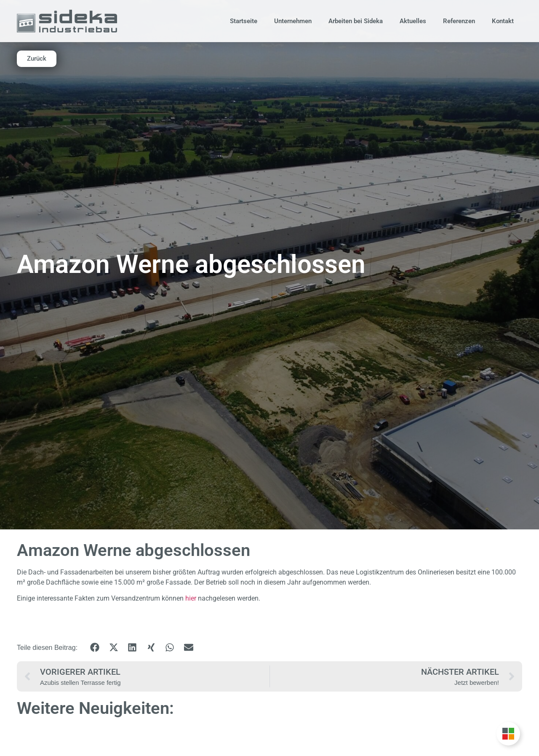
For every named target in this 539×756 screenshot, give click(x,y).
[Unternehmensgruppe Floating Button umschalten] (508, 734)
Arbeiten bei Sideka (356, 21)
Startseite (244, 21)
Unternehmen (293, 21)
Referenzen (459, 21)
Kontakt (503, 21)
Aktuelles (413, 21)
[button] (95, 648)
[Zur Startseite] (67, 21)
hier (191, 598)
